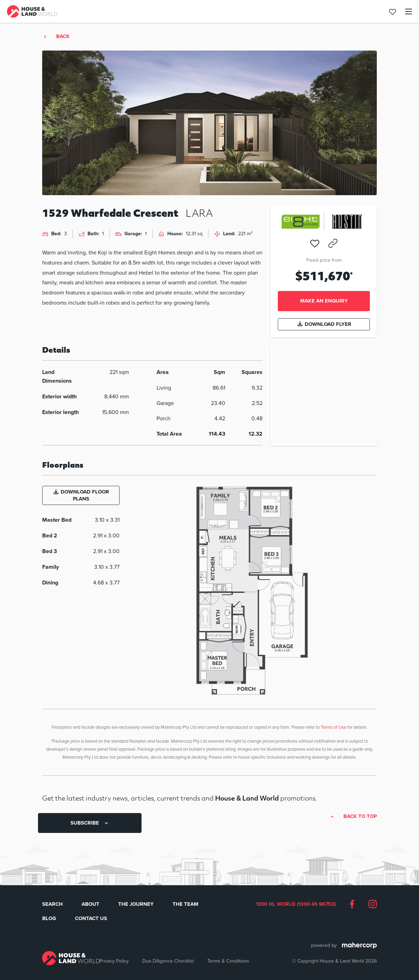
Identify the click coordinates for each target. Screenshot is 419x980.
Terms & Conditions (228, 961)
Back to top (360, 817)
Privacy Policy (114, 961)
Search (52, 904)
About (90, 904)
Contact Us (91, 918)
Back (63, 37)
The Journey (136, 904)
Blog (49, 918)
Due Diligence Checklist (168, 961)
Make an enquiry (324, 301)
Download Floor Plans (81, 495)
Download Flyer (324, 324)
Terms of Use (333, 727)
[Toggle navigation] (405, 12)
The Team (185, 904)
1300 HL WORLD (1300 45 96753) (296, 904)
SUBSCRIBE (90, 823)
